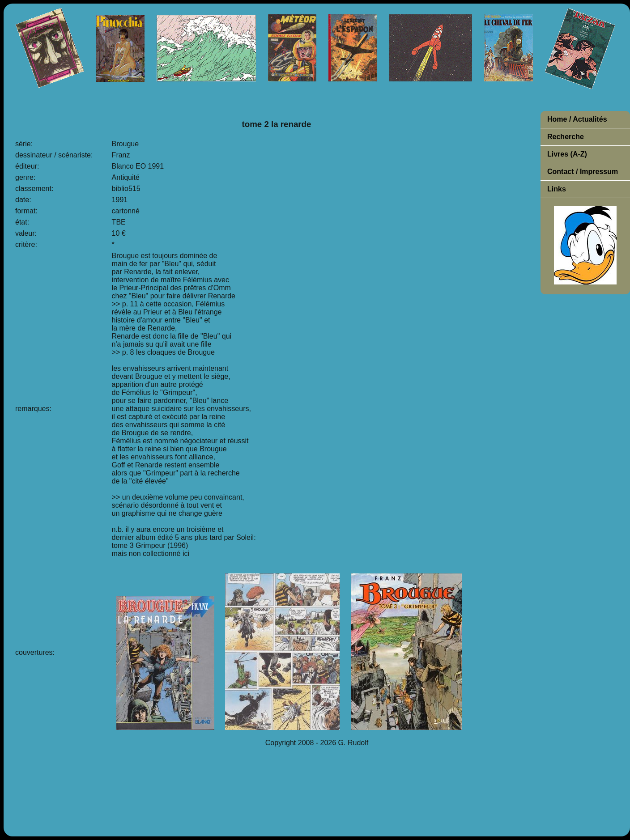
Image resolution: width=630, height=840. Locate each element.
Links (557, 189)
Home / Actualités (577, 119)
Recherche (566, 137)
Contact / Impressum (583, 172)
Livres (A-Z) (567, 154)
